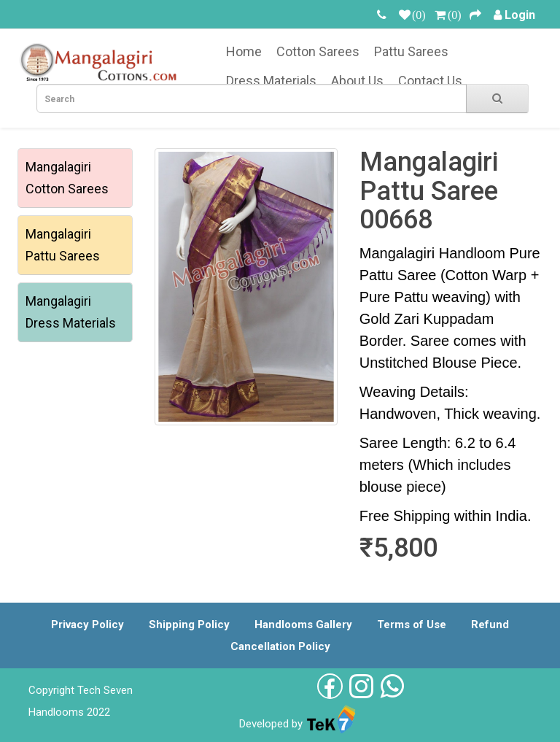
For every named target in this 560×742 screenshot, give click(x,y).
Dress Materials (271, 81)
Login (520, 15)
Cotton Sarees (318, 51)
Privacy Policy (87, 625)
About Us (357, 81)
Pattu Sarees (411, 51)
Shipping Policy (189, 625)
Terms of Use (412, 625)
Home (244, 51)
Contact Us (430, 81)
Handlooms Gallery (303, 625)
